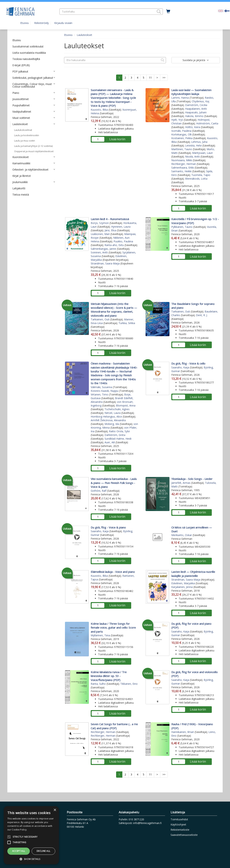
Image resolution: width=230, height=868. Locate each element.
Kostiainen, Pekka (182, 138)
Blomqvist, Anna (126, 405)
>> (164, 78)
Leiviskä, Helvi (193, 145)
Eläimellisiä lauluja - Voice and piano (113, 572)
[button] (159, 12)
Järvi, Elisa (110, 230)
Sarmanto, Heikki (181, 171)
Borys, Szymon (100, 223)
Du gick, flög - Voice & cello (188, 363)
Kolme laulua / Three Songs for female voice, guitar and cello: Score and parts (113, 628)
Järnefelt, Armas (181, 483)
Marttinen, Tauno (182, 149)
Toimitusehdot (179, 819)
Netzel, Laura (113, 413)
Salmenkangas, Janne (103, 249)
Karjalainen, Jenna (182, 587)
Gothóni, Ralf (99, 491)
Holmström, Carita (207, 123)
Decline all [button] (43, 851)
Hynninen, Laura (121, 227)
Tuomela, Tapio (201, 175)
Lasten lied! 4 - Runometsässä (110, 219)
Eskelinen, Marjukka (183, 583)
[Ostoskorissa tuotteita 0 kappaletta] (168, 11)
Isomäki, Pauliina (181, 131)
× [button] (55, 810)
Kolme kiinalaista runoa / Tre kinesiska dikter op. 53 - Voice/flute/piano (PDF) (109, 676)
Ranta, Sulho (98, 684)
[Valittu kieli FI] (227, 11)
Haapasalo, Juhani (196, 112)
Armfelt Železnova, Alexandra (108, 420)
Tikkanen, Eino (129, 684)
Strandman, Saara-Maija (105, 263)
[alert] (31, 835)
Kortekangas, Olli (181, 134)
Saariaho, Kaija (180, 367)
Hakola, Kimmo (194, 116)
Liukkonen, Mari (100, 234)
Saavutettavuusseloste (184, 835)
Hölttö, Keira (193, 127)
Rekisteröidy (41, 23)
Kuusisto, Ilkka (99, 110)
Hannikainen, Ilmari (183, 732)
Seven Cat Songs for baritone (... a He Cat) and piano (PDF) (114, 726)
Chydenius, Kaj (200, 101)
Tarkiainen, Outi (100, 319)
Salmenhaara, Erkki (183, 168)
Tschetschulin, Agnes (117, 409)
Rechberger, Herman (184, 164)
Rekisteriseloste (180, 830)
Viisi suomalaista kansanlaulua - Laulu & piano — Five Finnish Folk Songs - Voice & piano (114, 483)
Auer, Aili (110, 442)
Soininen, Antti (99, 252)
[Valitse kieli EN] (221, 11)
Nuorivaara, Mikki (182, 160)
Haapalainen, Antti (196, 109)
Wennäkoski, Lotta (196, 179)
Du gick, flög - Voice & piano (108, 527)
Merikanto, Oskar (182, 535)
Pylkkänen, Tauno (182, 227)
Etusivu (24, 23)
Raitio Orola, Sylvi (119, 431)
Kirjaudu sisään (63, 23)
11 (150, 78)
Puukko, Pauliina (123, 241)
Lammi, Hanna (180, 98)
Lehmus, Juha (199, 142)
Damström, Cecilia (196, 105)
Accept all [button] (19, 851)
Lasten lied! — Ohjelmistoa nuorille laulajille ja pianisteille (193, 574)
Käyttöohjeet (178, 824)
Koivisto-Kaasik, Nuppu (105, 391)
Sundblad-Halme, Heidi (118, 439)
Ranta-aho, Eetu (114, 245)
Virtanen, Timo (99, 394)
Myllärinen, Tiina (100, 635)
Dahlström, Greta (115, 435)
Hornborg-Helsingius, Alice (106, 417)
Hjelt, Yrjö (177, 120)
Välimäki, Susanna (101, 387)
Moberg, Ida (112, 424)
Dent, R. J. (202, 315)
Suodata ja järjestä (196, 60)
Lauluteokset (84, 35)
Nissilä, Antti (192, 157)
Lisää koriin (117, 139)
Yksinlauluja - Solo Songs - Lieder (192, 479)
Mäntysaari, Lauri (202, 153)
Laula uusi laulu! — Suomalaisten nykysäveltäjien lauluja (191, 92)
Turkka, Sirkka (127, 323)
